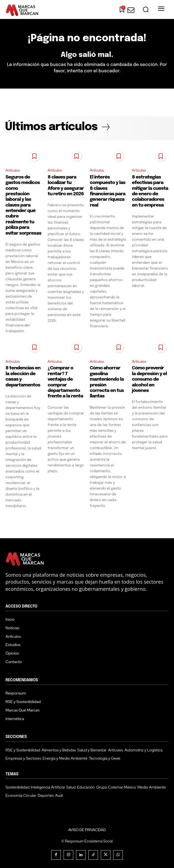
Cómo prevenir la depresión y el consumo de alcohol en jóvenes (149, 379)
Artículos (13, 170)
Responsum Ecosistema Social (89, 841)
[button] (146, 10)
